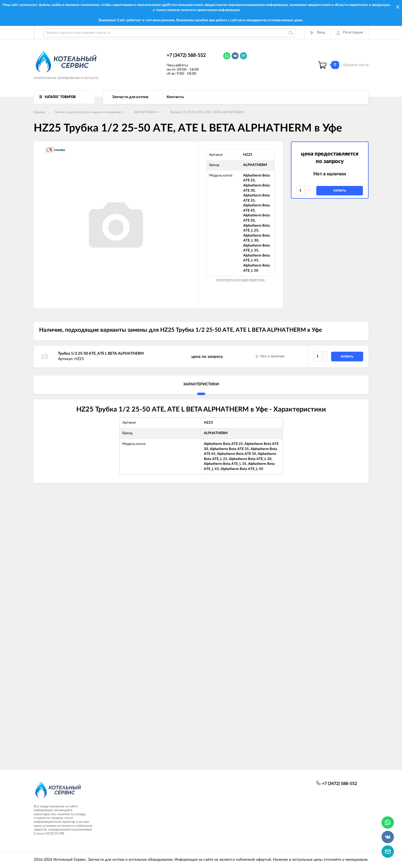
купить (340, 191)
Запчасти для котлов (130, 97)
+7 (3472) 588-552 (186, 56)
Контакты (175, 97)
